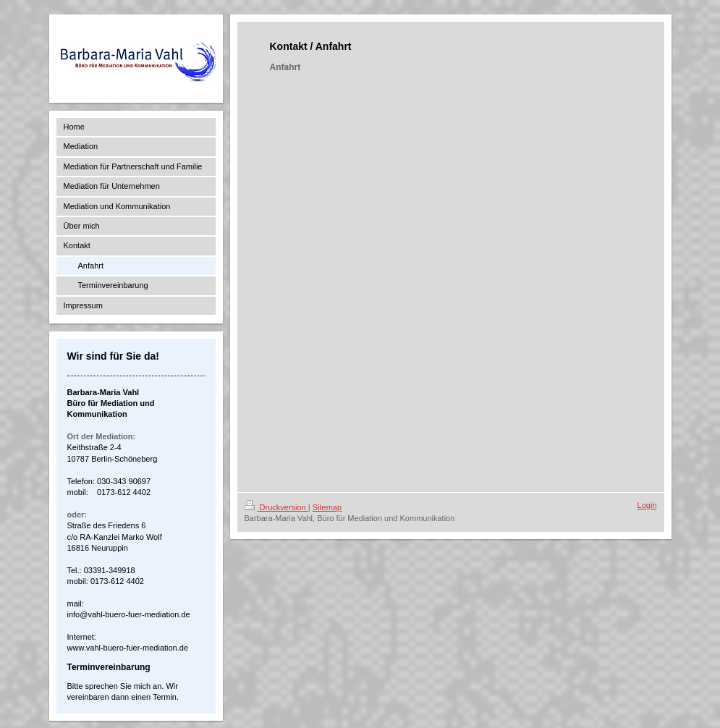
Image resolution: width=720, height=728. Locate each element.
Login (647, 505)
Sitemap (327, 507)
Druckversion (276, 507)
